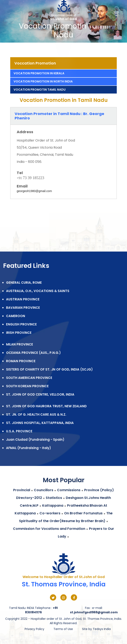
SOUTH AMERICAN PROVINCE (29, 378)
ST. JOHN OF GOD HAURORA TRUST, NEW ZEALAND (46, 406)
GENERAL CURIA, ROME (24, 283)
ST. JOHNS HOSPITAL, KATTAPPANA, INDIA (40, 423)
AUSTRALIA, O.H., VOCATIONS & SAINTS (38, 291)
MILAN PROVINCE (20, 344)
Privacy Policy (34, 629)
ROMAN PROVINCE (21, 361)
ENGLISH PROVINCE (21, 324)
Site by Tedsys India (96, 629)
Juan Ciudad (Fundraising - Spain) (35, 440)
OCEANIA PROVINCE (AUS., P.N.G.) (33, 353)
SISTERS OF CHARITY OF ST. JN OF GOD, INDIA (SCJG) (49, 369)
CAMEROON (16, 316)
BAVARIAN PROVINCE (23, 308)
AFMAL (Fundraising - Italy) (29, 448)
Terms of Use (63, 629)
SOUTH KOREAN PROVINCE (27, 386)
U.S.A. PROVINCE (19, 431)
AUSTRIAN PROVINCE (23, 299)
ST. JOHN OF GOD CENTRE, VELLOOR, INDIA (40, 394)
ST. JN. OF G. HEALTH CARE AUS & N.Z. (36, 414)
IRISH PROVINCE (19, 333)
